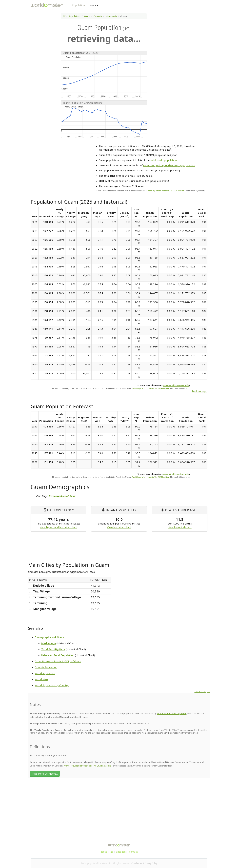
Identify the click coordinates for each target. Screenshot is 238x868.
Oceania (98, 16)
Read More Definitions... (45, 774)
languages (121, 852)
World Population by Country (52, 685)
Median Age (49, 643)
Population (79, 5)
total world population (164, 160)
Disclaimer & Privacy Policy (145, 863)
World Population (45, 673)
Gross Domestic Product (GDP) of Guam (58, 661)
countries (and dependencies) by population (169, 165)
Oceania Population (46, 667)
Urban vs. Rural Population (58, 655)
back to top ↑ (200, 391)
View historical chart (119, 527)
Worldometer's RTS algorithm (172, 713)
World (87, 16)
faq (111, 852)
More (94, 5)
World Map (41, 679)
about (104, 852)
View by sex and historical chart (58, 527)
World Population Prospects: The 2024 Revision (166, 191)
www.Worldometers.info (176, 385)
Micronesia (111, 16)
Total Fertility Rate (53, 649)
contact (133, 852)
